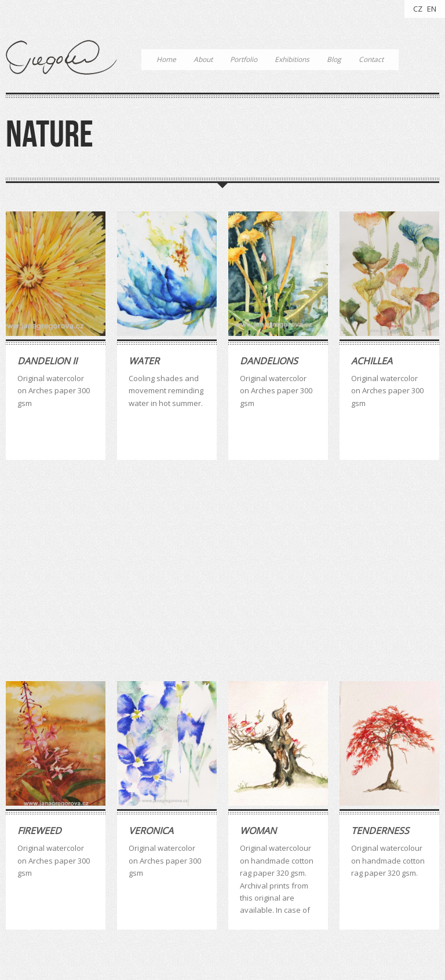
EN (432, 9)
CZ (418, 9)
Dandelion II (47, 361)
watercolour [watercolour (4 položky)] (217, 866)
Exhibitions (292, 60)
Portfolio (244, 60)
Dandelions (269, 361)
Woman (258, 632)
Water (144, 361)
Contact (371, 60)
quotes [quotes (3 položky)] (170, 866)
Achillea (372, 361)
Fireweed (39, 632)
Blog (334, 60)
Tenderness (380, 632)
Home (166, 60)
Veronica (151, 632)
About (203, 60)
